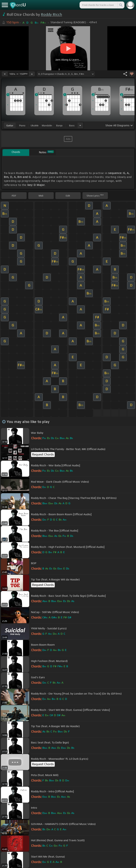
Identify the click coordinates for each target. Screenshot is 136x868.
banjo (59, 125)
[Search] (121, 5)
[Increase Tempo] (32, 74)
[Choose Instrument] (80, 125)
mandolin (47, 125)
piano (22, 125)
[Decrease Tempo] (5, 74)
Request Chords (43, 454)
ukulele (35, 125)
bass (72, 125)
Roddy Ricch (52, 14)
